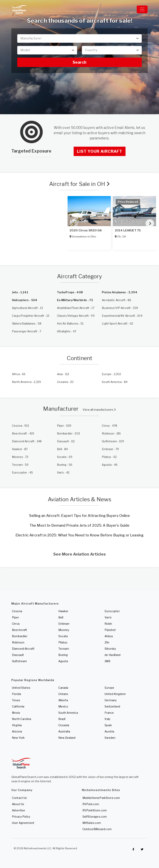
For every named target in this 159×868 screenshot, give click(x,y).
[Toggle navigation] (142, 9)
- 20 (65, 382)
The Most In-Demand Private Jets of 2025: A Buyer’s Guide (80, 525)
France (109, 713)
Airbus (109, 636)
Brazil (62, 719)
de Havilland (112, 655)
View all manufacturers (99, 410)
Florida (16, 694)
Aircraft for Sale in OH (80, 184)
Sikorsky (110, 649)
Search (79, 62)
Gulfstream (19, 661)
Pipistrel (110, 630)
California (18, 706)
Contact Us (19, 798)
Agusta (63, 661)
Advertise (19, 810)
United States (21, 688)
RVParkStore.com (95, 810)
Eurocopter (112, 611)
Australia (64, 731)
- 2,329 (26, 382)
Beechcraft (19, 630)
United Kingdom (115, 694)
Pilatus (63, 642)
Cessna (17, 611)
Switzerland (112, 706)
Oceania (64, 725)
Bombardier (20, 636)
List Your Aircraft (100, 151)
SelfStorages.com (95, 817)
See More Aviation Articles (79, 554)
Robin (108, 624)
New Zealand (67, 738)
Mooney (64, 630)
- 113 (63, 374)
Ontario (63, 694)
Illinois (16, 713)
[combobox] (79, 38)
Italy (107, 719)
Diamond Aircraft (23, 649)
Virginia (17, 725)
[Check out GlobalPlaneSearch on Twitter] (142, 849)
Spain (108, 725)
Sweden (110, 738)
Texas (16, 700)
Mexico (63, 706)
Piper (15, 617)
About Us (18, 804)
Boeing (63, 655)
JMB (107, 661)
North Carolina (22, 719)
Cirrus (16, 624)
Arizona (17, 731)
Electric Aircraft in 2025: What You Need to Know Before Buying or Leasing (79, 535)
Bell (61, 617)
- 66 (19, 374)
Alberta (63, 700)
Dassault (18, 655)
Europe (109, 688)
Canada (63, 688)
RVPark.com (91, 804)
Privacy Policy (21, 817)
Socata (63, 636)
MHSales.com (92, 823)
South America (68, 713)
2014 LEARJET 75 (128, 230)
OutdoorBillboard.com (97, 829)
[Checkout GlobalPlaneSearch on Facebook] (133, 849)
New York (18, 738)
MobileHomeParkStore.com (101, 798)
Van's (108, 617)
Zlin (107, 642)
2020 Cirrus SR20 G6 (86, 230)
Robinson (18, 642)
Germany (111, 700)
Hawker (63, 611)
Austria (109, 731)
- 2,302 (111, 374)
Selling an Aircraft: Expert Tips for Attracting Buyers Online (79, 516)
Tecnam (64, 649)
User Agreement (23, 823)
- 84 (115, 382)
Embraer (64, 624)
